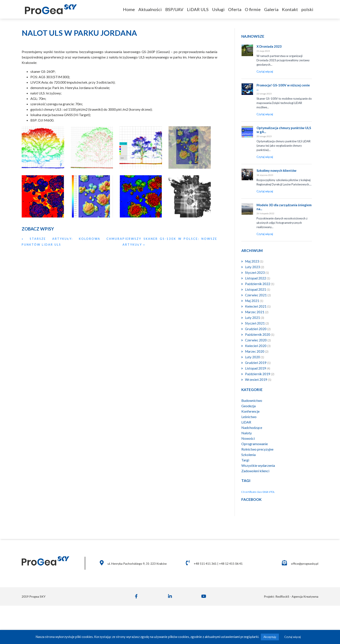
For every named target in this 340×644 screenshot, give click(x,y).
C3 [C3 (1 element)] (243, 492)
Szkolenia (248, 455)
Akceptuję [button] (270, 637)
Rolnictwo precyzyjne (257, 449)
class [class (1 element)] (259, 492)
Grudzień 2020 (256, 329)
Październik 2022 (258, 284)
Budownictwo (252, 400)
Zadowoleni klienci (255, 471)
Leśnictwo (249, 417)
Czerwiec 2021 (256, 295)
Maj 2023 (252, 261)
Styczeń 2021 (255, 323)
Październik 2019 (258, 374)
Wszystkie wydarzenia (258, 465)
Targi (245, 460)
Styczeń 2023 (255, 273)
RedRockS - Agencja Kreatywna (297, 596)
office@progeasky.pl (305, 564)
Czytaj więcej (293, 637)
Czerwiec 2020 (256, 340)
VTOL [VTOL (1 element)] (272, 492)
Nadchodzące (252, 427)
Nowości (248, 438)
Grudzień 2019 (256, 363)
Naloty (247, 433)
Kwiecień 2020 (256, 346)
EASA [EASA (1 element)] (265, 492)
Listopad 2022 (256, 278)
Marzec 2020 (255, 351)
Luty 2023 (253, 267)
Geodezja (248, 406)
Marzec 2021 (255, 312)
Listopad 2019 (256, 368)
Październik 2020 (258, 334)
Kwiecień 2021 (256, 306)
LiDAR (246, 422)
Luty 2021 (253, 318)
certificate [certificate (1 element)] (250, 492)
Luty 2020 (253, 357)
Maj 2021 (252, 301)
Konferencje (250, 411)
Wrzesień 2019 (256, 380)
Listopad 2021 (256, 289)
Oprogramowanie (255, 444)
